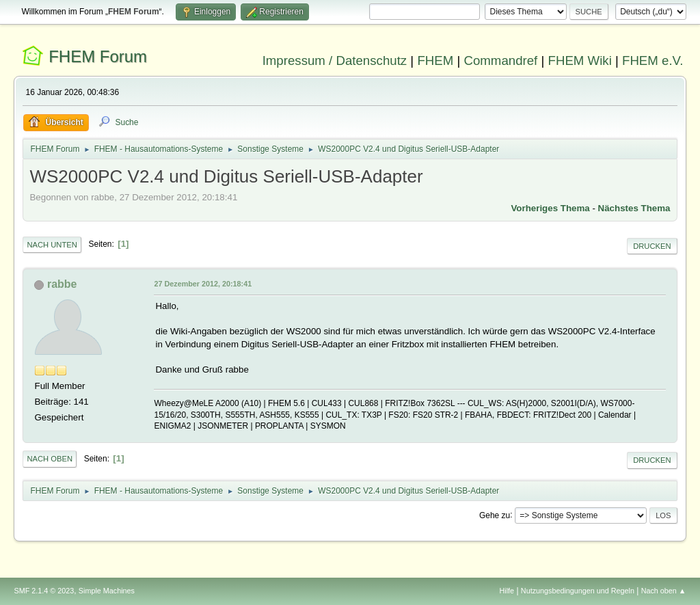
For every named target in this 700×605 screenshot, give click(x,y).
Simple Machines (107, 591)
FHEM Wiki (580, 60)
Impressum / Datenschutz (335, 60)
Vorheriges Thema (550, 208)
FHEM (435, 60)
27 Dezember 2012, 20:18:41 (203, 284)
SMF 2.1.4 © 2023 (44, 591)
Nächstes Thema (634, 208)
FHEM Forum (98, 56)
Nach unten (52, 245)
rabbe (62, 284)
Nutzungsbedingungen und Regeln (578, 591)
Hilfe (507, 591)
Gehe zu (495, 515)
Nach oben (50, 459)
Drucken (652, 246)
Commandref (500, 60)
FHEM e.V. (653, 60)
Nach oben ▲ (664, 591)
